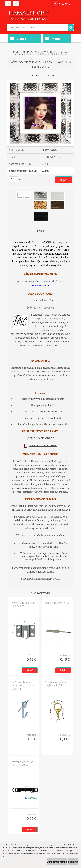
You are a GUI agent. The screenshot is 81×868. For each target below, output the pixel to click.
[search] (71, 28)
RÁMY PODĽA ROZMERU (45, 52)
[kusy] (13, 179)
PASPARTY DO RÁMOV (43, 445)
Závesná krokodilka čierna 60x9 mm (22, 763)
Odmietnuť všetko (57, 862)
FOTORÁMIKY (26, 52)
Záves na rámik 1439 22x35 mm (23, 604)
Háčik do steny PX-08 (57, 603)
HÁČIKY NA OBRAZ (42, 438)
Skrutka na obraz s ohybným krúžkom (56, 684)
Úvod (16, 52)
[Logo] (29, 15)
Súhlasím (73, 862)
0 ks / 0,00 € (65, 4)
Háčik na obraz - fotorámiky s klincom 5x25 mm (23, 686)
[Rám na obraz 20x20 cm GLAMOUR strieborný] (41, 81)
